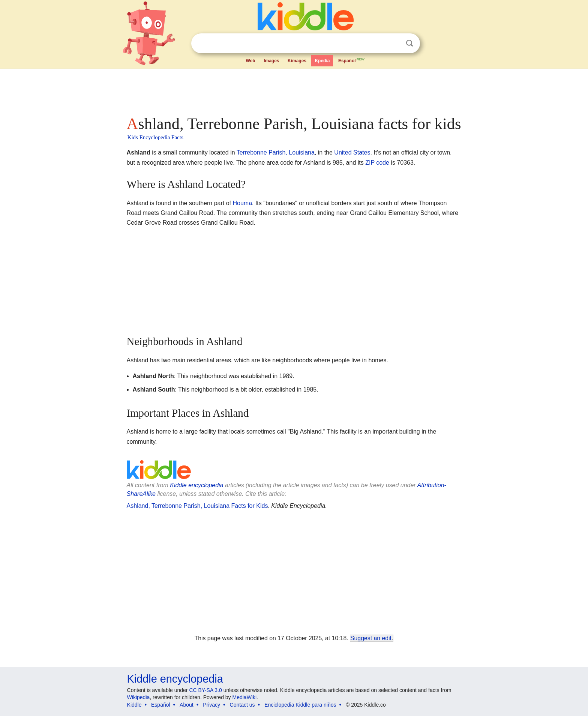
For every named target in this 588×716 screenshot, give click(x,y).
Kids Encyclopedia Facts (155, 137)
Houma (242, 203)
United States (352, 152)
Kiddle (134, 705)
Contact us (242, 705)
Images (271, 61)
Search (409, 43)
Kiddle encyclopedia (196, 485)
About (187, 705)
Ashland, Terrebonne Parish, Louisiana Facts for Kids (197, 506)
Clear (394, 44)
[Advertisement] (294, 90)
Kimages (297, 61)
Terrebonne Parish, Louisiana (276, 152)
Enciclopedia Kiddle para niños (300, 705)
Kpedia (322, 61)
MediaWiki (245, 697)
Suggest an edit (371, 638)
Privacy (211, 705)
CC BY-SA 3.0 (205, 690)
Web (251, 61)
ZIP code (377, 163)
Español (352, 60)
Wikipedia (139, 697)
